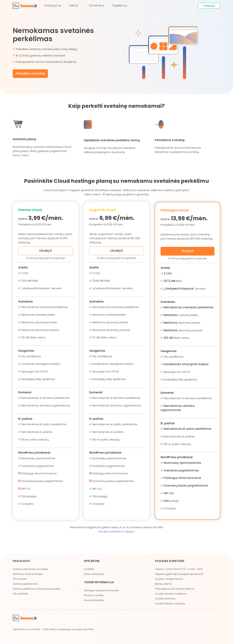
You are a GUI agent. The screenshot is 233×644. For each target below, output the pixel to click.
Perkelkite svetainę (30, 74)
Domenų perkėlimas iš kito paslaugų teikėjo (37, 589)
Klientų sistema (163, 584)
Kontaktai (89, 569)
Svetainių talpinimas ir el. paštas (31, 569)
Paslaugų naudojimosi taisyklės (101, 590)
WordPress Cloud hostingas (28, 574)
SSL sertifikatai (20, 594)
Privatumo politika (94, 595)
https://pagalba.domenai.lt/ (188, 574)
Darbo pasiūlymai (94, 574)
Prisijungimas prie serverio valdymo (175, 589)
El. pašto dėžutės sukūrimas (170, 603)
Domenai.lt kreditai (94, 600)
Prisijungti (209, 6)
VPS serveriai (20, 579)
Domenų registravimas (25, 584)
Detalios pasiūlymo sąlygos (116, 531)
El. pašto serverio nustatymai (171, 594)
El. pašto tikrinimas (165, 599)
